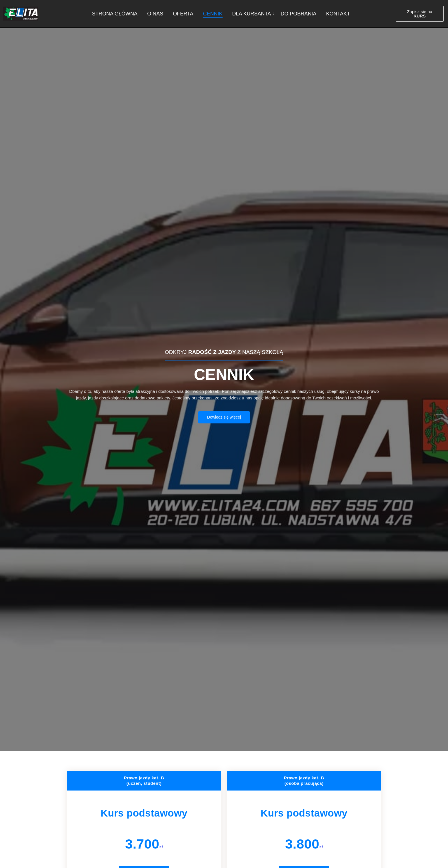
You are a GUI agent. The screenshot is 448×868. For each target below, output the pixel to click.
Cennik (213, 14)
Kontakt (338, 14)
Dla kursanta (253, 14)
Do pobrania (298, 14)
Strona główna (115, 14)
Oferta (183, 14)
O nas (155, 14)
